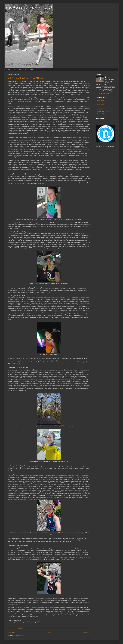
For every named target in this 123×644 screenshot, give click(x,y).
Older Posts (87, 633)
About (14, 69)
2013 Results (101, 108)
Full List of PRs (101, 114)
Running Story (23, 69)
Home (8, 69)
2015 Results (101, 104)
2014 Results (101, 106)
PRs (32, 69)
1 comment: (27, 628)
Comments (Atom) (20, 635)
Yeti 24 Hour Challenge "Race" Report (26, 78)
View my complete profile (102, 93)
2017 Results (101, 100)
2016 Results (101, 102)
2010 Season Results (103, 110)
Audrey (109, 77)
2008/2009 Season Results (104, 112)
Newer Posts (12, 633)
